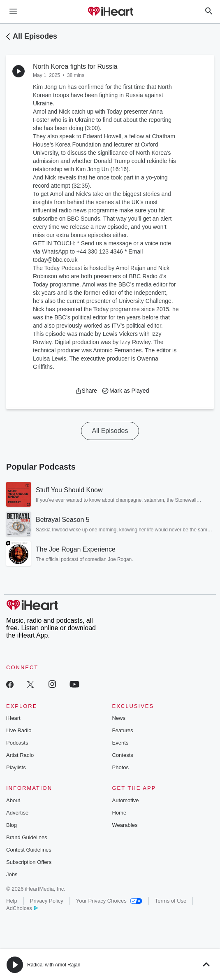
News (119, 718)
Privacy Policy (47, 901)
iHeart (13, 718)
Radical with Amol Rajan (54, 965)
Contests (123, 755)
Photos (120, 767)
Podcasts (17, 743)
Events (120, 743)
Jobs (12, 874)
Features (123, 730)
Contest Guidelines (29, 850)
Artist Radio (20, 755)
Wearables (125, 825)
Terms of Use (171, 901)
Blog (12, 825)
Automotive (126, 800)
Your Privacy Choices (109, 901)
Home (119, 813)
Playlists (16, 767)
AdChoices (22, 908)
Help (12, 901)
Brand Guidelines (27, 837)
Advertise (17, 813)
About (13, 800)
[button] (86, 391)
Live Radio (19, 730)
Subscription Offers (29, 862)
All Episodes (35, 36)
